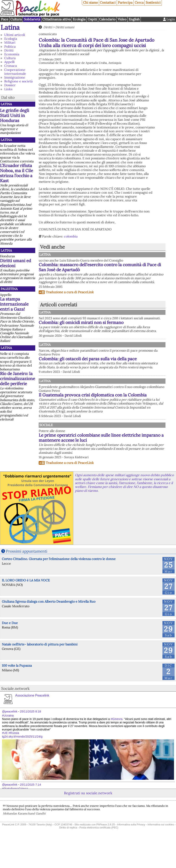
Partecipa (125, 2)
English (134, 19)
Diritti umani (65, 27)
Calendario (107, 19)
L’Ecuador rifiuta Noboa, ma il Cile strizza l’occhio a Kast (17, 173)
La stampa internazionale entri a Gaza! (14, 304)
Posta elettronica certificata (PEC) (99, 856)
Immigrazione (15, 77)
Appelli (10, 62)
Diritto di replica (68, 856)
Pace (5, 19)
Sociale (88, 448)
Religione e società (18, 81)
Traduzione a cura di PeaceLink (70, 292)
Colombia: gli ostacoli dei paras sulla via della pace (120, 370)
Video (122, 19)
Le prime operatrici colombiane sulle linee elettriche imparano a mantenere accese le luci (122, 463)
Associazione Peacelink (32, 723)
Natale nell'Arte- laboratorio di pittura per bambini (40, 672)
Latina (10, 27)
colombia (71, 236)
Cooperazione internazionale (15, 72)
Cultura (16, 19)
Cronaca (11, 66)
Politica (10, 46)
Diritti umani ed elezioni (15, 263)
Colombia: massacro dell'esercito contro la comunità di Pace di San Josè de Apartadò (100, 267)
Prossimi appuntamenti (27, 579)
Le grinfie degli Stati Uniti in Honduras (15, 115)
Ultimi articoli (15, 35)
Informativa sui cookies (161, 852)
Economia (12, 54)
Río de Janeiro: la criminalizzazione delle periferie (18, 379)
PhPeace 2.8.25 (106, 852)
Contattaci (108, 2)
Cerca (139, 2)
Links (8, 89)
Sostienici (153, 2)
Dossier (10, 85)
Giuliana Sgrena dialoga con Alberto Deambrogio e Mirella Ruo (49, 629)
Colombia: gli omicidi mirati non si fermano (114, 329)
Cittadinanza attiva (57, 19)
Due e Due (10, 651)
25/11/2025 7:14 (30, 812)
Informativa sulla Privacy (131, 852)
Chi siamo (90, 2)
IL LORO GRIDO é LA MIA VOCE (26, 608)
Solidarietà (32, 19)
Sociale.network (15, 716)
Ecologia (79, 19)
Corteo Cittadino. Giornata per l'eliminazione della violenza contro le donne (59, 587)
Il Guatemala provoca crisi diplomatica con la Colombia (102, 415)
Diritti (9, 50)
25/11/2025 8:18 (30, 739)
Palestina (9, 289)
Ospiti (92, 19)
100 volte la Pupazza (17, 693)
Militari (10, 42)
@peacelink (10, 739)
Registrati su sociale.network (88, 821)
